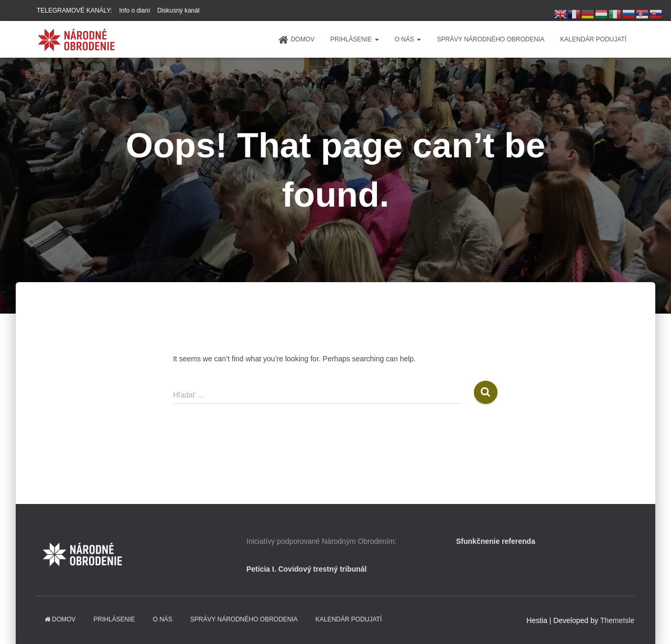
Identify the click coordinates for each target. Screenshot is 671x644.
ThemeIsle (617, 620)
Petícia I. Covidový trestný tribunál (307, 569)
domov (296, 40)
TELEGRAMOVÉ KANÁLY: (74, 10)
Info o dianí (134, 10)
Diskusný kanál (178, 10)
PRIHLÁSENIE (355, 39)
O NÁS (408, 39)
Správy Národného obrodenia (490, 39)
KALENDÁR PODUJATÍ (593, 39)
